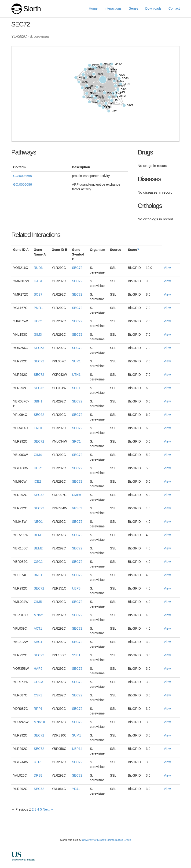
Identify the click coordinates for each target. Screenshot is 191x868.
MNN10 (39, 722)
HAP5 (38, 669)
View (167, 268)
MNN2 (38, 615)
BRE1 (38, 575)
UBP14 (77, 749)
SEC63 (39, 348)
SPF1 (76, 388)
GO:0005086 (22, 184)
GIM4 (38, 455)
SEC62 (39, 415)
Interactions (113, 8)
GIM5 (38, 602)
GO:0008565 (22, 176)
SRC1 (76, 441)
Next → (48, 809)
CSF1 (38, 695)
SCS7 (38, 294)
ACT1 (38, 628)
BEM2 (38, 548)
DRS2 (38, 775)
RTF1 (38, 762)
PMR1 (38, 308)
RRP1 (38, 709)
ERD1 (38, 428)
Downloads (153, 8)
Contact (174, 8)
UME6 (76, 495)
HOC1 (38, 321)
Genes (133, 8)
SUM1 (76, 735)
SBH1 (38, 401)
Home (93, 8)
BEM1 (38, 535)
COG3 (38, 682)
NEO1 (38, 522)
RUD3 (38, 268)
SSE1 (76, 655)
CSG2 (38, 562)
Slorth (32, 9)
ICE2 (37, 481)
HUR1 (38, 468)
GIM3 (38, 334)
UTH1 (76, 375)
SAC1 (38, 642)
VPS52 (77, 508)
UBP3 (76, 588)
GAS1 (38, 281)
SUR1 (76, 361)
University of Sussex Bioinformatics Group (106, 840)
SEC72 (77, 268)
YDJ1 (76, 789)
